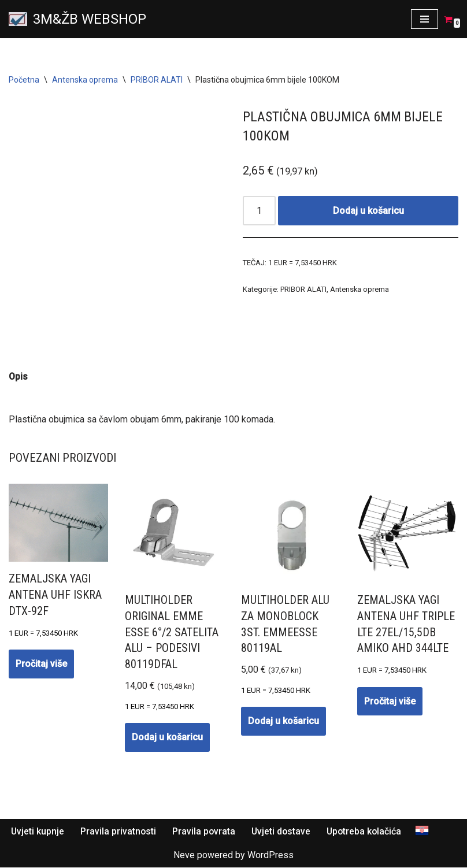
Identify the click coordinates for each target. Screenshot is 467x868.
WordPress (270, 856)
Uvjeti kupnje (38, 832)
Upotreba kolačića (368, 832)
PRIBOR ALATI (157, 80)
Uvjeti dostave (283, 832)
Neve (184, 856)
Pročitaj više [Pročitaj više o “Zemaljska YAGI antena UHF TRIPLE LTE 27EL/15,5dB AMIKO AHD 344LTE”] (390, 702)
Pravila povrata (205, 832)
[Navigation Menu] (425, 19)
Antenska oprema (85, 80)
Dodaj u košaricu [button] (167, 738)
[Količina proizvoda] (260, 211)
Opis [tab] (18, 376)
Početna (24, 80)
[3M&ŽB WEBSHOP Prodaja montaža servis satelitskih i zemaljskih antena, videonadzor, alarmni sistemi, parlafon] (77, 19)
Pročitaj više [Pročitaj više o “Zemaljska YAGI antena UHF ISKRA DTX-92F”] (41, 664)
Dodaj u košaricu (368, 211)
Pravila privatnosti (119, 832)
